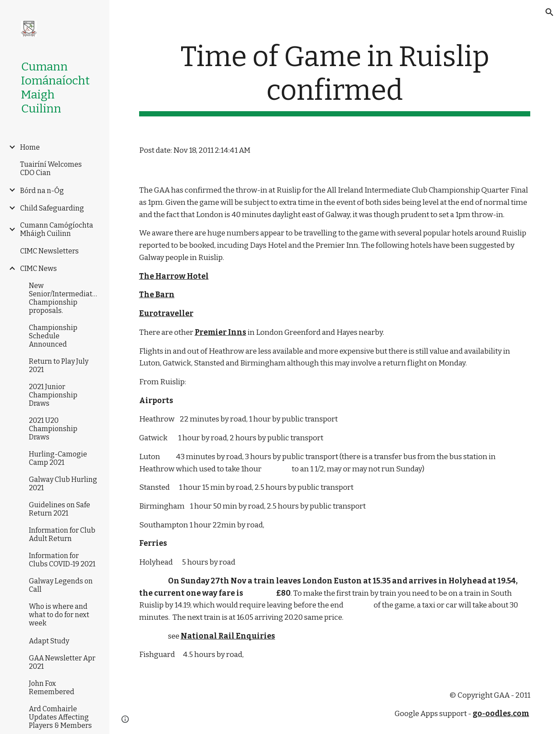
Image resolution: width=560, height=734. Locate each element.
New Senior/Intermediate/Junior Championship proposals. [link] (65, 298)
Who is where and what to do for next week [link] (59, 615)
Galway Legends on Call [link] (61, 585)
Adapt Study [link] (49, 641)
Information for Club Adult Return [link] (62, 534)
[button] (549, 12)
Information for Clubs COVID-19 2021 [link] (62, 560)
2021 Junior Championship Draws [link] (53, 395)
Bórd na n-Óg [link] (42, 191)
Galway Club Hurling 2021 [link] (63, 484)
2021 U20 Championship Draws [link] (53, 429)
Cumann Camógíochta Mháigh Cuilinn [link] (57, 229)
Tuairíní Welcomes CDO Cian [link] (51, 169)
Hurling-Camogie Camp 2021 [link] (58, 458)
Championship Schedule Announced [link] (53, 336)
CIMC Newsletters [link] (49, 251)
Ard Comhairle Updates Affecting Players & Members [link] (60, 717)
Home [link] (30, 147)
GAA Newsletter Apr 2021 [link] (62, 662)
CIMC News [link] (38, 269)
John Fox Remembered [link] (52, 688)
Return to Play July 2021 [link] (59, 365)
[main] (335, 78)
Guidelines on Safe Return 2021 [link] (59, 509)
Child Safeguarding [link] (52, 208)
